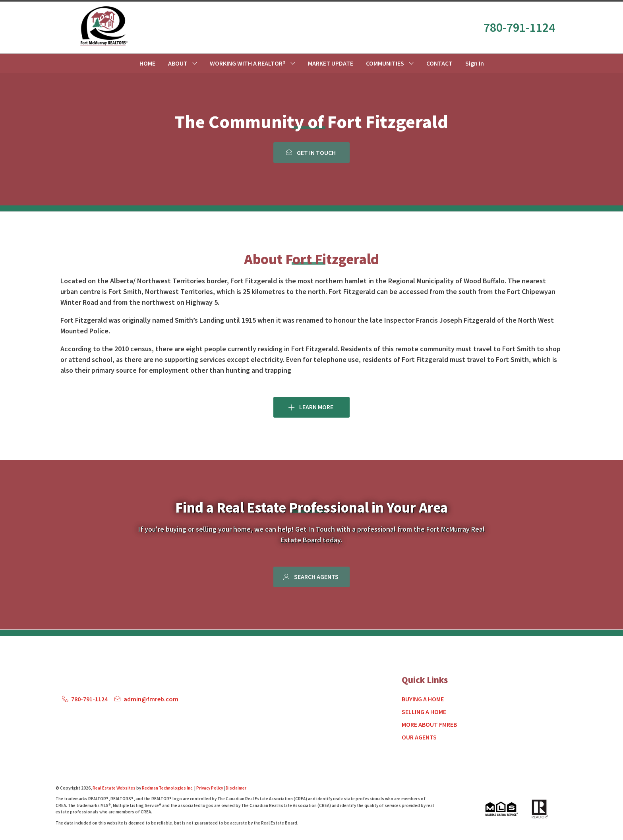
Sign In (475, 63)
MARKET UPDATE (331, 63)
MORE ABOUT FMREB (429, 724)
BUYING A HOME (423, 699)
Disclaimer (236, 788)
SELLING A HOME (424, 712)
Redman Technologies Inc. (168, 788)
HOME (147, 63)
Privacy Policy (210, 788)
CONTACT (439, 63)
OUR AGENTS (419, 737)
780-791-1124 (519, 27)
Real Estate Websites (114, 788)
